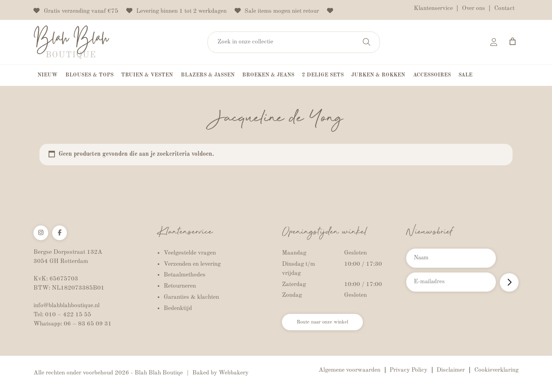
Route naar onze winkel (330, 324)
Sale (465, 76)
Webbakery (234, 374)
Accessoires (432, 76)
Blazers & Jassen (208, 76)
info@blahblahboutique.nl (67, 306)
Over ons (474, 8)
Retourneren (180, 287)
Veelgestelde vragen (190, 253)
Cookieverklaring (496, 371)
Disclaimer (451, 371)
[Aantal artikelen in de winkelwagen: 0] (512, 42)
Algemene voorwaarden (349, 371)
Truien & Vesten (147, 76)
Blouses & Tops (89, 76)
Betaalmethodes (185, 276)
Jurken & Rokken (378, 76)
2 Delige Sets (323, 76)
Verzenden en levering (192, 265)
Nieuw (48, 76)
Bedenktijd (178, 309)
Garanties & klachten (191, 298)
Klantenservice (433, 8)
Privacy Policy (408, 371)
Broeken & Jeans (268, 76)
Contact (504, 8)
